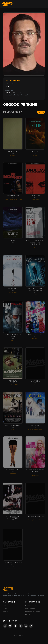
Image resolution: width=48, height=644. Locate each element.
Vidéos (5, 606)
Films (5, 609)
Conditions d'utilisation (33, 612)
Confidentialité (30, 609)
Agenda (6, 612)
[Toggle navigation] (44, 4)
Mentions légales (31, 606)
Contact (28, 614)
